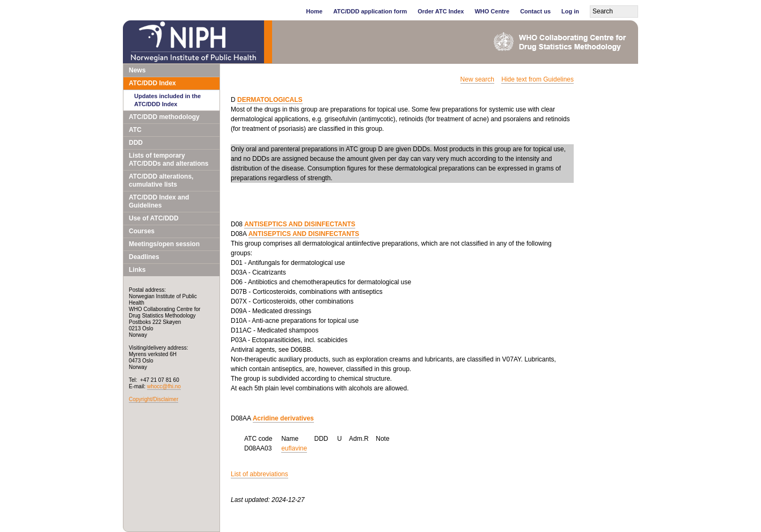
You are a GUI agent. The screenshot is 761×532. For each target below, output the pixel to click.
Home (314, 11)
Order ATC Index (441, 11)
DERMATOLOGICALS (270, 100)
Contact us (535, 11)
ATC (135, 130)
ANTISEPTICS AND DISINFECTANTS (300, 224)
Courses (142, 231)
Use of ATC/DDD (154, 218)
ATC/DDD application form (370, 11)
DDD (136, 143)
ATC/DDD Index (152, 83)
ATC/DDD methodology (164, 117)
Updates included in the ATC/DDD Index (167, 100)
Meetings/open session (164, 244)
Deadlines (144, 257)
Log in (570, 11)
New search (477, 79)
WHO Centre (492, 11)
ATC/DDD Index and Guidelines (159, 201)
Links (137, 270)
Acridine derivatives (283, 418)
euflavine (294, 448)
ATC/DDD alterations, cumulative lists (161, 180)
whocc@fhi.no (164, 386)
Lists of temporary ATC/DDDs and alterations (169, 160)
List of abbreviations (259, 474)
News (137, 70)
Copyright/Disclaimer (153, 399)
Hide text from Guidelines (537, 79)
